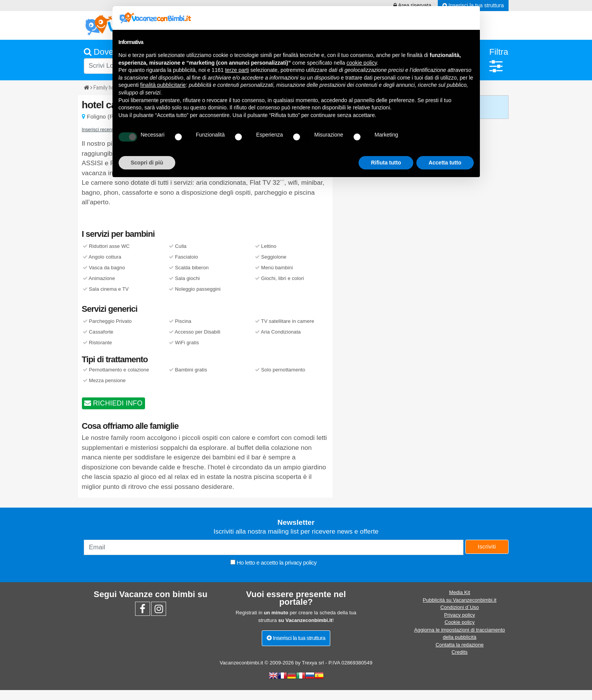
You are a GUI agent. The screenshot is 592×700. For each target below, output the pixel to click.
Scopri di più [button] (147, 163)
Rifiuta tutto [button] (386, 163)
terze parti (237, 70)
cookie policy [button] (361, 63)
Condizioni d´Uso (460, 607)
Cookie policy (460, 622)
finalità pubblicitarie (163, 85)
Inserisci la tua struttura (296, 638)
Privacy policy (460, 615)
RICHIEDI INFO (113, 403)
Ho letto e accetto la (273, 562)
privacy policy (301, 562)
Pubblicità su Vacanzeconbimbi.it (460, 600)
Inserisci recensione (103, 130)
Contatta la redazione (460, 645)
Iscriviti (487, 546)
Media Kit (459, 592)
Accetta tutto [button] (445, 163)
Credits (460, 652)
